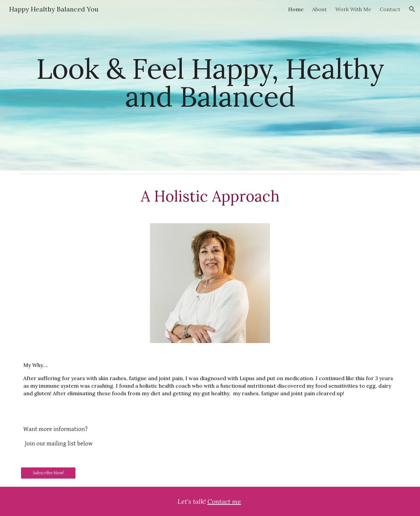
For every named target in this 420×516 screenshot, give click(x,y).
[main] (210, 86)
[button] (412, 9)
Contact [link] (390, 9)
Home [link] (296, 9)
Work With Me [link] (353, 9)
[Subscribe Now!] (48, 473)
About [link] (319, 9)
